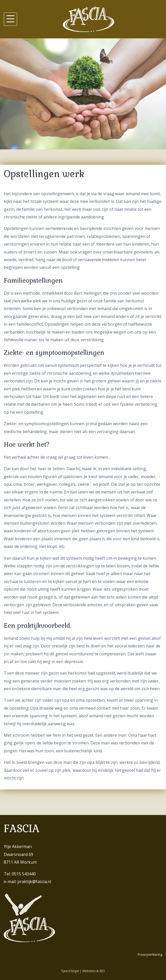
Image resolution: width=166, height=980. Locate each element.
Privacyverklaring (150, 955)
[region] (83, 94)
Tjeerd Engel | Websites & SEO (83, 971)
